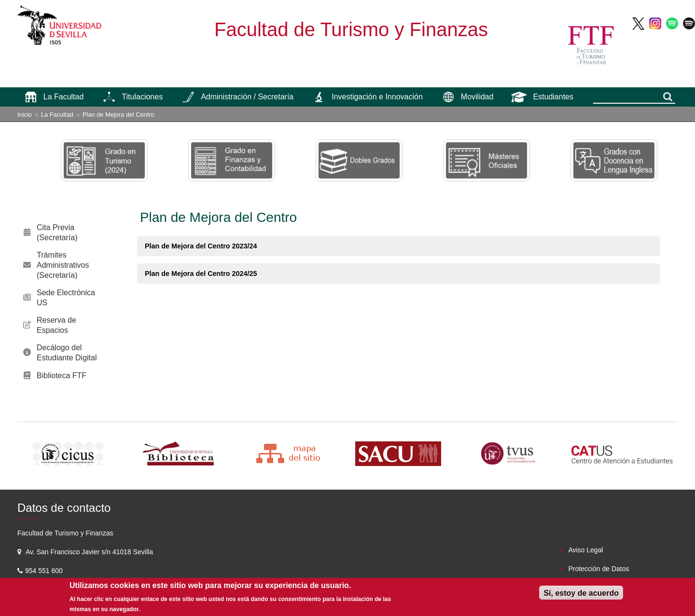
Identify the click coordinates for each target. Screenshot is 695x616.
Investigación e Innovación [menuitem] (377, 97)
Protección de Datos (598, 569)
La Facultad (57, 115)
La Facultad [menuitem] (64, 97)
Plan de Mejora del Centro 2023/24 (201, 246)
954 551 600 (45, 571)
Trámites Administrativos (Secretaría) (63, 265)
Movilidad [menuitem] (477, 97)
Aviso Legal (585, 550)
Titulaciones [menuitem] (142, 97)
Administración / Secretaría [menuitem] (247, 97)
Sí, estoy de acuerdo (581, 593)
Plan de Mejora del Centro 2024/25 (201, 274)
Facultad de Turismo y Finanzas (351, 29)
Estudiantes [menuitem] (553, 97)
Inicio (25, 115)
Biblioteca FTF (62, 376)
